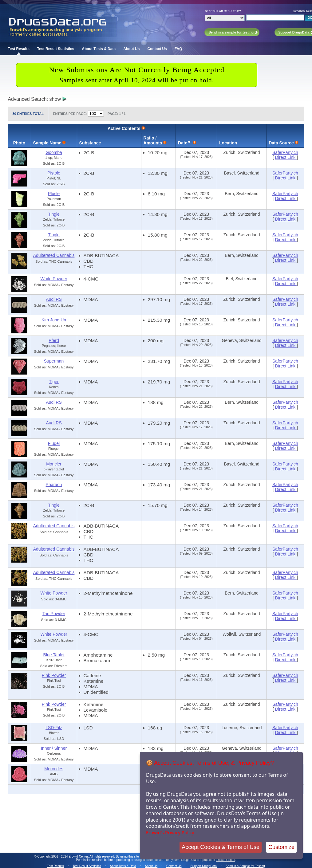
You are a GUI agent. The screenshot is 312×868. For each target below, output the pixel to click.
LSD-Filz (54, 728)
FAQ (178, 49)
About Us (131, 49)
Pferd (54, 340)
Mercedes (54, 769)
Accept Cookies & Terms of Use (221, 847)
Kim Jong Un (54, 320)
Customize (281, 847)
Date (183, 143)
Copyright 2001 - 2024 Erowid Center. (63, 856)
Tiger (54, 382)
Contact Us (157, 49)
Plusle (54, 194)
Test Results (18, 49)
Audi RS (54, 299)
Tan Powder (54, 614)
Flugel (54, 443)
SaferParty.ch (285, 152)
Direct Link (286, 157)
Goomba (54, 152)
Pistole (54, 173)
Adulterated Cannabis (54, 255)
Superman (54, 361)
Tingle (54, 214)
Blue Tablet (54, 655)
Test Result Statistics (56, 49)
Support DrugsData (203, 866)
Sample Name (47, 143)
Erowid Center (225, 860)
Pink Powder (54, 675)
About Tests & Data (99, 49)
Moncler (54, 464)
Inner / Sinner (54, 748)
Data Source (281, 143)
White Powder (54, 279)
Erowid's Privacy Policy (170, 832)
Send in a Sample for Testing (245, 866)
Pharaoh (54, 485)
